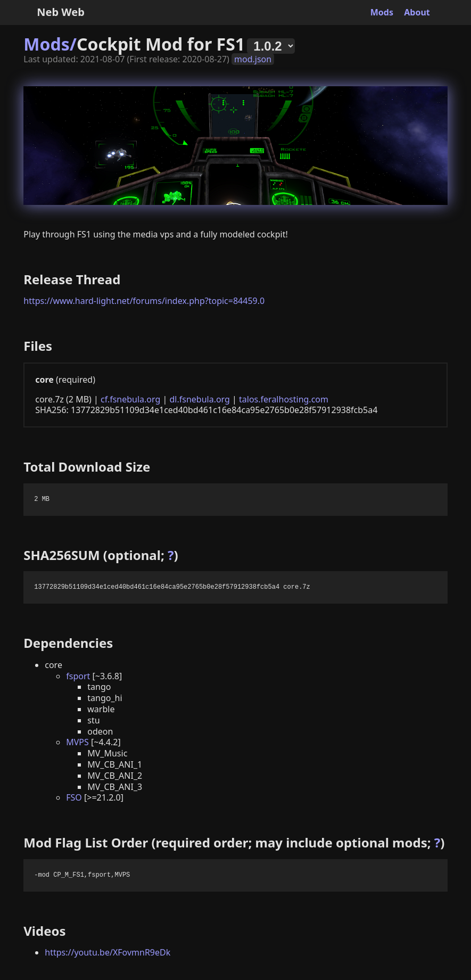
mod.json (253, 59)
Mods (382, 12)
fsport (78, 676)
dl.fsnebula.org (199, 399)
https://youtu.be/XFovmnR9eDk (108, 952)
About (417, 12)
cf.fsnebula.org (130, 399)
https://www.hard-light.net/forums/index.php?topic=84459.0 (144, 301)
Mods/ (50, 44)
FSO (74, 797)
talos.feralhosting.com (284, 399)
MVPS (77, 742)
